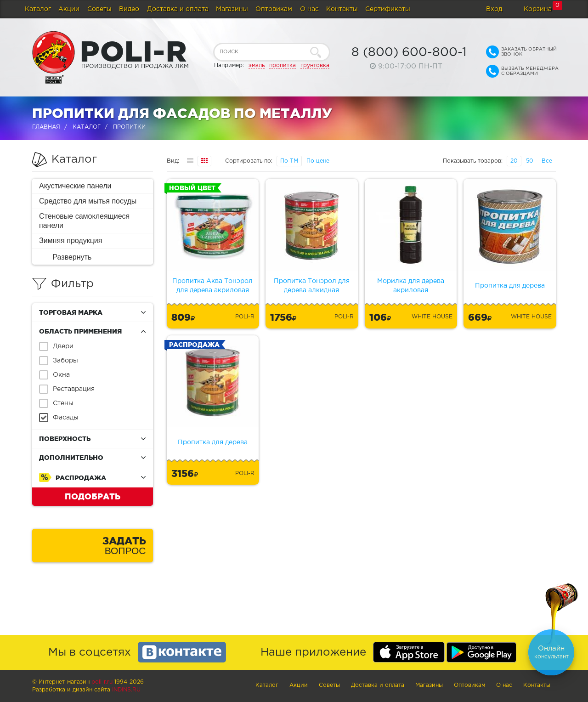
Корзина (538, 9)
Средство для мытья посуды (88, 201)
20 (514, 161)
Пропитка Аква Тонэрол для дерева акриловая (212, 286)
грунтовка (315, 65)
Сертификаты (388, 9)
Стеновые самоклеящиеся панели (84, 221)
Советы (99, 9)
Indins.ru (126, 690)
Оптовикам (274, 9)
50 (530, 161)
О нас (309, 9)
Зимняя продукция (71, 241)
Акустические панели (75, 186)
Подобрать (93, 496)
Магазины (232, 9)
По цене (318, 161)
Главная (46, 127)
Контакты (342, 9)
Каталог (38, 9)
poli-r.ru (102, 682)
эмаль (257, 65)
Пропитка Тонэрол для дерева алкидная (312, 286)
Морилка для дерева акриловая (411, 286)
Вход (494, 9)
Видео (129, 9)
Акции (69, 9)
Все (547, 161)
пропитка (283, 65)
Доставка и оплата (178, 9)
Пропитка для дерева (510, 286)
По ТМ (289, 161)
